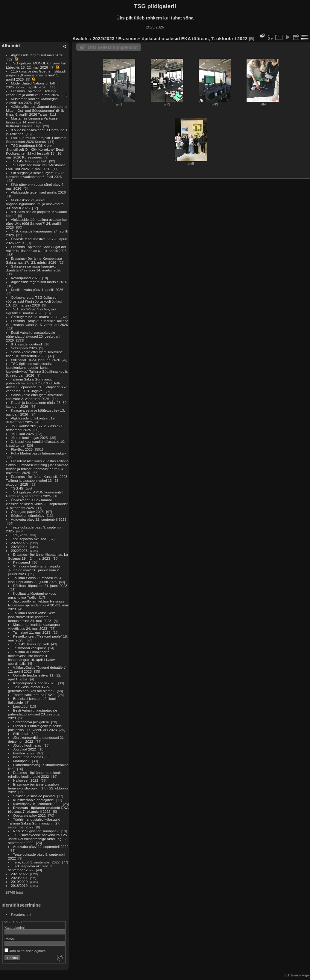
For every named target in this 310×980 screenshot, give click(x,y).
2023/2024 (19, 547)
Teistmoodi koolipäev (29, 648)
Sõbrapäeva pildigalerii (31, 722)
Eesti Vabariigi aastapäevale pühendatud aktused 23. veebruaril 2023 (35, 714)
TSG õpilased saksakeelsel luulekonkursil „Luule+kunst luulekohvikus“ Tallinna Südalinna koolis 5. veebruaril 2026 (37, 369)
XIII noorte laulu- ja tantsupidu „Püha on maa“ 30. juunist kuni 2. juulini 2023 (34, 570)
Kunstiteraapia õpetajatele (34, 800)
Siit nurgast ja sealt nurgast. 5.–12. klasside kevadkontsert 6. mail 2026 (36, 175)
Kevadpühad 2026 (25, 278)
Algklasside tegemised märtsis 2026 (39, 282)
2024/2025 (19, 543)
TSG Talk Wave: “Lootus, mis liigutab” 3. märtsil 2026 (31, 311)
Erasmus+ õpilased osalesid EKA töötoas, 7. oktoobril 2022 (38, 810)
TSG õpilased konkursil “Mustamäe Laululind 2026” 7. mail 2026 (36, 167)
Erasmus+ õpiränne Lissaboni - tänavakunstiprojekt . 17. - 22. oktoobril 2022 (38, 788)
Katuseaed (22, 562)
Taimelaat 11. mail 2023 (32, 632)
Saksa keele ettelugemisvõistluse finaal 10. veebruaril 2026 (34, 354)
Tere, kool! (19, 535)
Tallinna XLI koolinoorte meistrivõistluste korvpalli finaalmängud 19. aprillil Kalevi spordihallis (32, 658)
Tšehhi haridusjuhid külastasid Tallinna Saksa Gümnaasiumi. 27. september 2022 (34, 823)
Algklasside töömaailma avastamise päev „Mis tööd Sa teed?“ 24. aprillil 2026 (36, 223)
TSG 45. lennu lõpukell (29, 161)
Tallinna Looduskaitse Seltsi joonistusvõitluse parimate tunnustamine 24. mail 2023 (32, 617)
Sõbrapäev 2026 (24, 348)
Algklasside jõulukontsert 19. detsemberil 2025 (31, 420)
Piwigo (304, 975)
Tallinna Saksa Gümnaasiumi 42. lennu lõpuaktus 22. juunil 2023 (36, 580)
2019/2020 (19, 882)
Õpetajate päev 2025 (27, 512)
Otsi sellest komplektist (113, 47)
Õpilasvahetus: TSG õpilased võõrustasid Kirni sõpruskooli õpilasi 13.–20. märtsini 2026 (34, 301)
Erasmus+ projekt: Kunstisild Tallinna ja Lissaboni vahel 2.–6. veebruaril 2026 (37, 323)
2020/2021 (19, 878)
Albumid (11, 46)
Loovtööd (20, 706)
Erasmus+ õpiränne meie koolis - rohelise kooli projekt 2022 (36, 774)
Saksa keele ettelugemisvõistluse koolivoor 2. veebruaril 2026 (34, 397)
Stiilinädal (21, 734)
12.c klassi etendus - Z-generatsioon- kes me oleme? (31, 689)
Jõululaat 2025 (23, 434)
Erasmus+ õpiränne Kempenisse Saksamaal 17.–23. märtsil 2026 (34, 260)
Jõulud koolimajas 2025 (29, 438)
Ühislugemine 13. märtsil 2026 (35, 317)
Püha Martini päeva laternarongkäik (39, 453)
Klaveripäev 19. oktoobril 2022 (37, 804)
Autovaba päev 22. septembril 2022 (41, 847)
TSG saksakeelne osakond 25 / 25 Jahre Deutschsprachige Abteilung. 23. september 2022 (38, 839)
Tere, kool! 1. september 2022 (37, 862)
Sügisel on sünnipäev (28, 515)
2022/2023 (19, 551)
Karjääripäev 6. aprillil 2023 (34, 683)
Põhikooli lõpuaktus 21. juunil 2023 (40, 586)
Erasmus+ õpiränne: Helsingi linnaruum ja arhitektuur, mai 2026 (32, 93)
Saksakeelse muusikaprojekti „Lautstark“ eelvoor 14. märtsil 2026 (34, 268)
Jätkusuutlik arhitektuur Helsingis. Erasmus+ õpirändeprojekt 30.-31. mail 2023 (38, 605)
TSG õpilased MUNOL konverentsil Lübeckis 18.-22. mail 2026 (36, 65)
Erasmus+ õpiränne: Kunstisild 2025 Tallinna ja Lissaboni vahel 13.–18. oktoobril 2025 (37, 480)
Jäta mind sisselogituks (25, 951)
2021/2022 (19, 874)
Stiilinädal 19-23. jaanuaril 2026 (36, 360)
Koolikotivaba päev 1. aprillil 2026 (37, 290)
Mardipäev (21, 761)
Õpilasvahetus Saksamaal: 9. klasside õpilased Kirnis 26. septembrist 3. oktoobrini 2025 (37, 504)
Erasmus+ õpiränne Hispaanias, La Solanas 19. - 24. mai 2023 (38, 556)
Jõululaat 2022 (25, 749)
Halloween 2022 (26, 780)
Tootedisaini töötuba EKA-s (34, 695)
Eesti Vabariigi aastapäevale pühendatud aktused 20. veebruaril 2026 (33, 336)
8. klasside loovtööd (26, 344)
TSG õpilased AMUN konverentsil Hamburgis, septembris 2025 (35, 494)
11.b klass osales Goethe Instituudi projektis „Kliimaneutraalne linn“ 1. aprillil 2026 (36, 75)
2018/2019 (19, 885)
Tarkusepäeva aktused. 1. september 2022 (31, 868)
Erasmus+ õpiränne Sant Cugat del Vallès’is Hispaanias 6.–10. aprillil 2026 (36, 249)
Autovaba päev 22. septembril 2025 (39, 519)
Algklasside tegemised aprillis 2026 (38, 192)
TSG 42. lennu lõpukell (31, 644)
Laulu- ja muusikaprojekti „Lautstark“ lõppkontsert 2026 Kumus (37, 140)
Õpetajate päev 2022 (29, 815)
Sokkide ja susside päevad (34, 796)
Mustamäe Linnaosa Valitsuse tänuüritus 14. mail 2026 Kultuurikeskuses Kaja (32, 122)
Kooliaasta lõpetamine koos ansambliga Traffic (32, 595)
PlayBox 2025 (22, 449)
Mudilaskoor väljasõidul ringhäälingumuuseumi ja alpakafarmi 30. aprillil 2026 (35, 204)
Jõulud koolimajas (27, 745)
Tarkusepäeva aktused (29, 539)
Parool (10, 939)
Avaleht (81, 38)
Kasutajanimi (21, 914)
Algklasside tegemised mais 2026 (37, 55)
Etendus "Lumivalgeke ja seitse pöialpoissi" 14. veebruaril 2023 (35, 728)
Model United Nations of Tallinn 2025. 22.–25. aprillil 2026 (33, 85)
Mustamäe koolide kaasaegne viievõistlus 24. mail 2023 (34, 626)
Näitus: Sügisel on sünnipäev (36, 831)
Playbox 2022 (24, 753)
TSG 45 (17, 488)
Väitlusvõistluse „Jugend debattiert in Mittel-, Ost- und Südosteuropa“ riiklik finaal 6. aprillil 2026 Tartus (37, 110)
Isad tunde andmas (28, 757)
